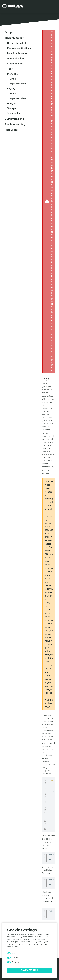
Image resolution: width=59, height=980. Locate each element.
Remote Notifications (19, 48)
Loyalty (11, 89)
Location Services (17, 53)
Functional (16, 958)
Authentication (15, 59)
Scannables (14, 114)
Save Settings (30, 970)
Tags (10, 69)
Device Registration (18, 43)
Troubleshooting (15, 124)
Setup (8, 32)
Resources (11, 130)
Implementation (14, 38)
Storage (12, 108)
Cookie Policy (38, 944)
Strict (14, 953)
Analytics (12, 103)
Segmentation (15, 64)
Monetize (12, 74)
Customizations (14, 119)
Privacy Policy (13, 947)
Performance (17, 962)
